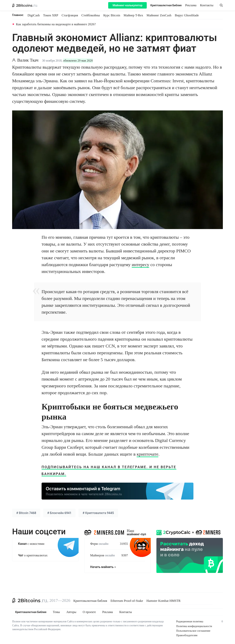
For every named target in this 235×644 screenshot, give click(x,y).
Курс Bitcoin (112, 15)
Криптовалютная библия (90, 601)
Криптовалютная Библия (166, 5)
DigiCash (34, 15)
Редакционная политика (190, 621)
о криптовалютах (33, 555)
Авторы (71, 612)
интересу (140, 265)
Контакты (207, 5)
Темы (56, 612)
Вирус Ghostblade (187, 15)
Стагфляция (70, 15)
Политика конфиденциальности (194, 626)
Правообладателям (187, 635)
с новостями (31, 544)
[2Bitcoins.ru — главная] (25, 5)
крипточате (147, 454)
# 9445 (98, 513)
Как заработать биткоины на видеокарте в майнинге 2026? (56, 24)
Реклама (191, 5)
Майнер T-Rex (133, 15)
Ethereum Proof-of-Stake (127, 601)
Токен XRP (51, 15)
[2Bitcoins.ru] (30, 600)
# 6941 (59, 513)
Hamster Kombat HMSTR (164, 601)
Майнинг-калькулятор (127, 5)
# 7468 (26, 513)
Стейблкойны (91, 15)
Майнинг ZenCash (159, 15)
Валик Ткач (28, 60)
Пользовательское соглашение (193, 631)
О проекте (89, 612)
